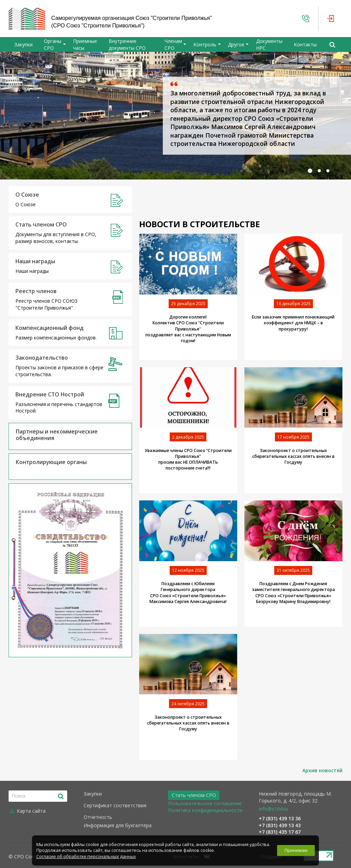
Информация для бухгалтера (118, 825)
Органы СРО (53, 44)
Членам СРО (173, 44)
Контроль (205, 44)
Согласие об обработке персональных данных (86, 857)
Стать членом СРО (194, 795)
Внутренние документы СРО (127, 44)
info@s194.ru (273, 809)
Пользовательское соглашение (205, 803)
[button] (310, 171)
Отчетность (98, 817)
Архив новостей (322, 770)
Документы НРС (269, 44)
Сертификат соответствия (115, 805)
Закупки (23, 44)
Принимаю (296, 850)
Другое (236, 44)
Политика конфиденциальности (205, 810)
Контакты (305, 44)
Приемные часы (85, 44)
